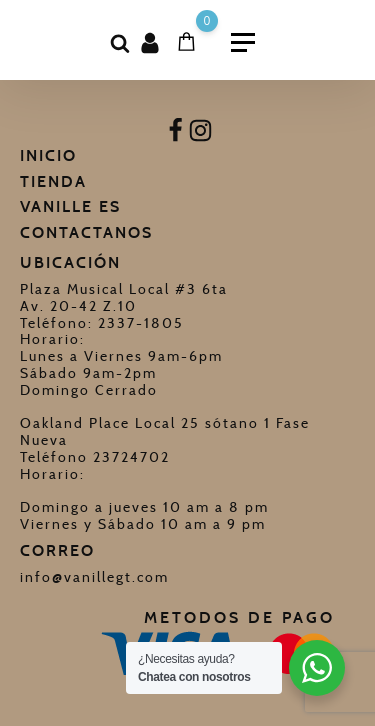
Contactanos (86, 232)
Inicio (48, 155)
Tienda (53, 181)
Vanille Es (70, 206)
